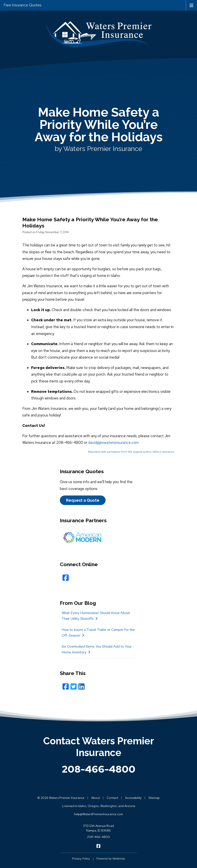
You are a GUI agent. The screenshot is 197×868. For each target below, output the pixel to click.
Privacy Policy (81, 859)
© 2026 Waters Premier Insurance (61, 798)
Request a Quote (83, 500)
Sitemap (154, 798)
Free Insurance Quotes (23, 5)
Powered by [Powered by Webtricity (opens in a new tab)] (111, 859)
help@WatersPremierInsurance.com (98, 814)
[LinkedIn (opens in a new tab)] (81, 687)
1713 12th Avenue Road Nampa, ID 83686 (99, 828)
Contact (112, 798)
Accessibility (133, 798)
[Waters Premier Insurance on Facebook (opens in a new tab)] (99, 846)
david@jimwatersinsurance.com (113, 443)
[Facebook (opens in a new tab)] (66, 578)
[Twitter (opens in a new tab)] (74, 687)
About (96, 798)
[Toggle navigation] (191, 5)
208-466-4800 (99, 769)
